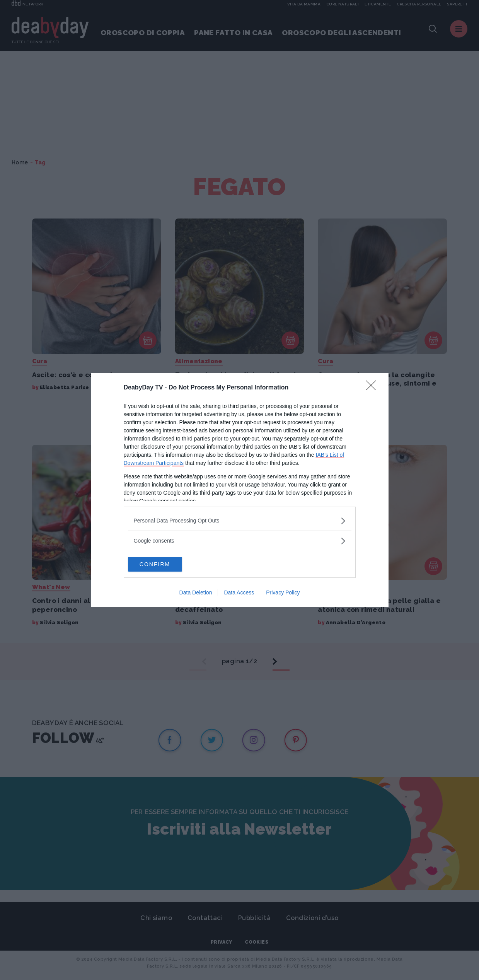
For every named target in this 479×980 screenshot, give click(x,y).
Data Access (239, 593)
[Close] (373, 388)
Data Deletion (196, 593)
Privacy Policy (283, 593)
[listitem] (240, 520)
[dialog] (240, 490)
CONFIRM (164, 564)
